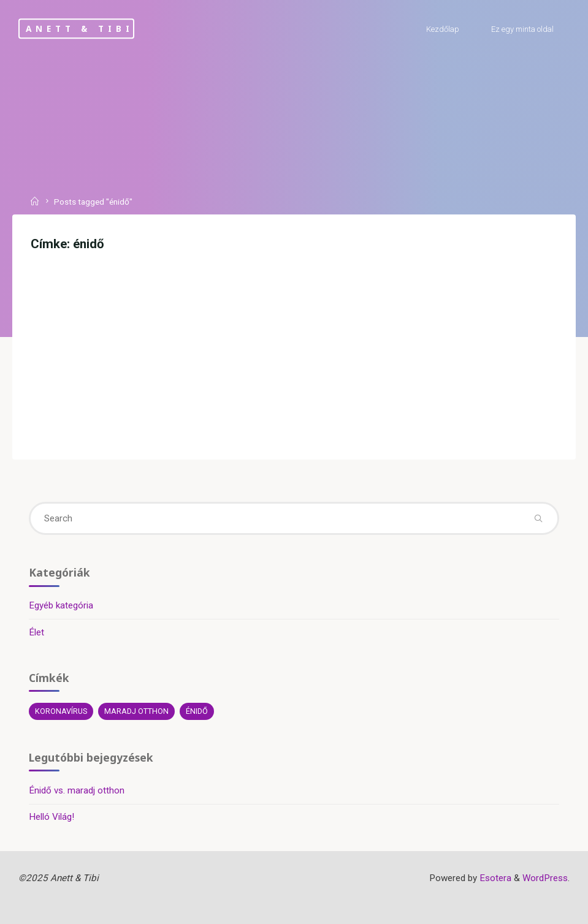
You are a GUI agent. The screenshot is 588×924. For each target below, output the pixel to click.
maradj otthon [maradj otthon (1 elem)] (136, 711)
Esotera (494, 878)
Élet (36, 632)
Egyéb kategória (61, 605)
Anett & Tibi (79, 28)
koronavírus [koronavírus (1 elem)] (61, 711)
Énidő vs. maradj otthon (77, 790)
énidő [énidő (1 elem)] (197, 711)
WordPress (545, 878)
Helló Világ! (52, 817)
